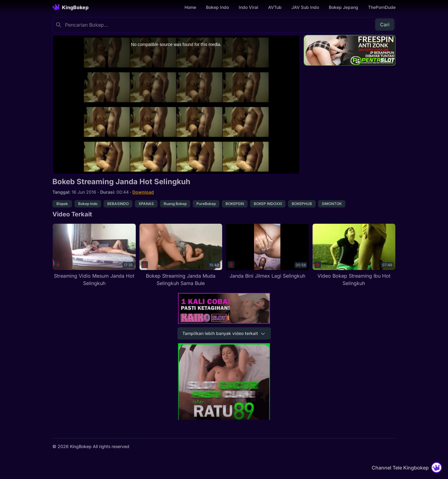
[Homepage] (70, 7)
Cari (385, 25)
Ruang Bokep (175, 204)
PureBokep (206, 204)
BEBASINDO (118, 204)
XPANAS (146, 204)
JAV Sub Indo (305, 7)
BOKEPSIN (235, 204)
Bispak (62, 204)
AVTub (275, 7)
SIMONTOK (332, 204)
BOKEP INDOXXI (268, 204)
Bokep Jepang (344, 7)
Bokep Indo (217, 7)
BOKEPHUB (302, 204)
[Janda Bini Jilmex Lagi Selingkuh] (267, 251)
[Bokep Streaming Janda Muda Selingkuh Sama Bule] (181, 255)
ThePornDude (382, 7)
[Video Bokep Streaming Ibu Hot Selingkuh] (354, 255)
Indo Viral (249, 7)
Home (190, 7)
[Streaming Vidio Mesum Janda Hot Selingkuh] (94, 255)
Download (143, 192)
